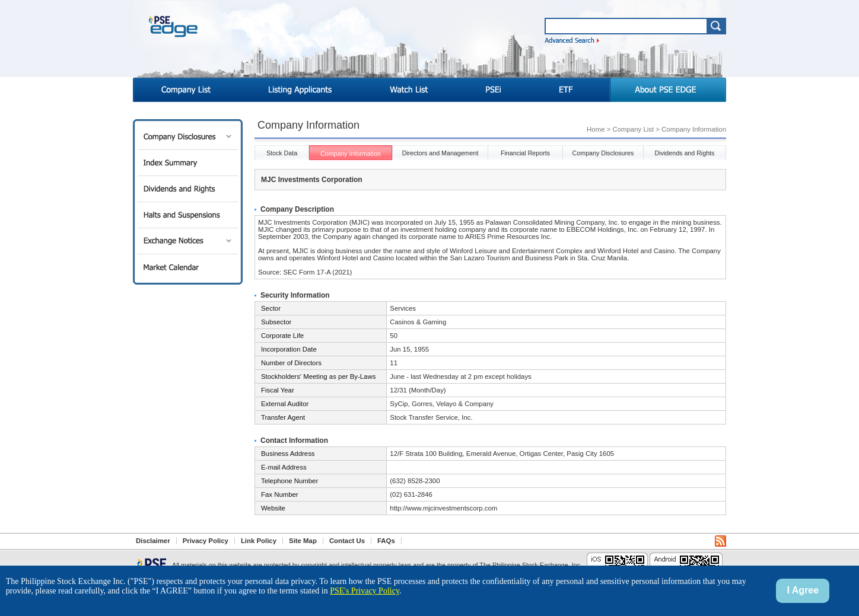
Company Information (351, 154)
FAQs (386, 541)
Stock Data (282, 153)
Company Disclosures (188, 137)
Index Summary (188, 163)
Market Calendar (188, 267)
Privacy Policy (206, 541)
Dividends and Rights (188, 189)
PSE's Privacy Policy (365, 591)
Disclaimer (153, 541)
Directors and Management (440, 153)
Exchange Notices (188, 241)
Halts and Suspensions (188, 215)
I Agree (803, 590)
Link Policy (259, 541)
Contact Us (347, 541)
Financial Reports (525, 153)
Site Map (303, 541)
